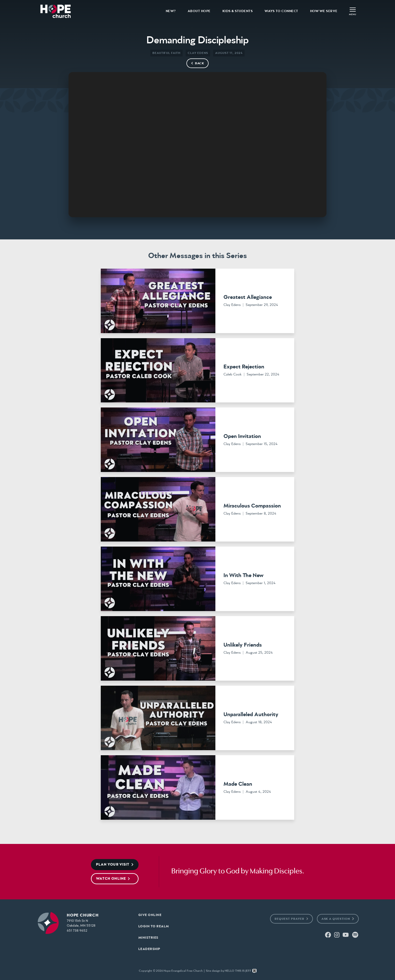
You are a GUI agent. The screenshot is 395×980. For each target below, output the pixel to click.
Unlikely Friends (243, 645)
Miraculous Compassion (252, 506)
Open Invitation (242, 436)
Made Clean (238, 784)
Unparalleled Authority (251, 715)
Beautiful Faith (167, 53)
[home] (56, 11)
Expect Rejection (244, 367)
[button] (353, 11)
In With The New (243, 576)
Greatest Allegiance (248, 297)
